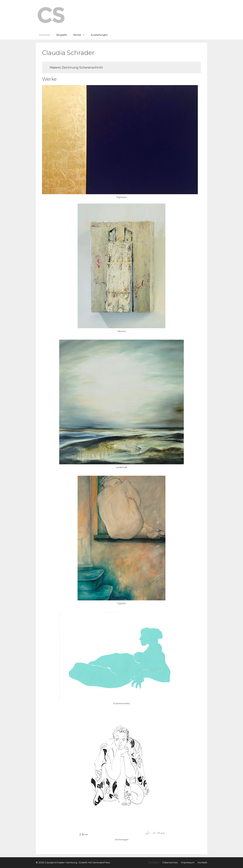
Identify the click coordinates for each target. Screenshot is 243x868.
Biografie (62, 35)
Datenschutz (170, 862)
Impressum (188, 862)
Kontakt (202, 862)
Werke (80, 35)
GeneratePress (101, 862)
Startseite (45, 35)
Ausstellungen (99, 35)
